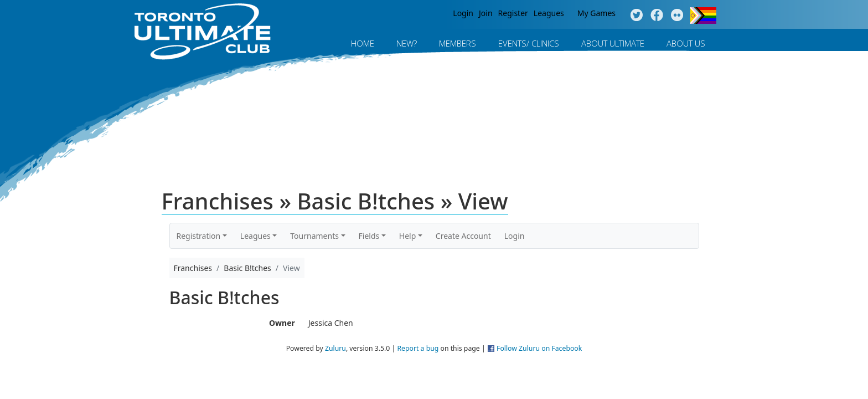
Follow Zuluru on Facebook (539, 348)
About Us (686, 43)
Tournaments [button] (314, 236)
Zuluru (335, 348)
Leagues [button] (255, 236)
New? (407, 43)
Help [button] (408, 236)
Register (513, 13)
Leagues (549, 13)
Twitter (636, 16)
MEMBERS (458, 43)
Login (463, 13)
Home (363, 43)
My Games (596, 13)
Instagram (677, 16)
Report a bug (418, 348)
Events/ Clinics (529, 43)
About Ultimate (613, 43)
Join (486, 13)
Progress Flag (703, 16)
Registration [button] (199, 236)
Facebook (657, 16)
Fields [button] (369, 236)
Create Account (463, 236)
